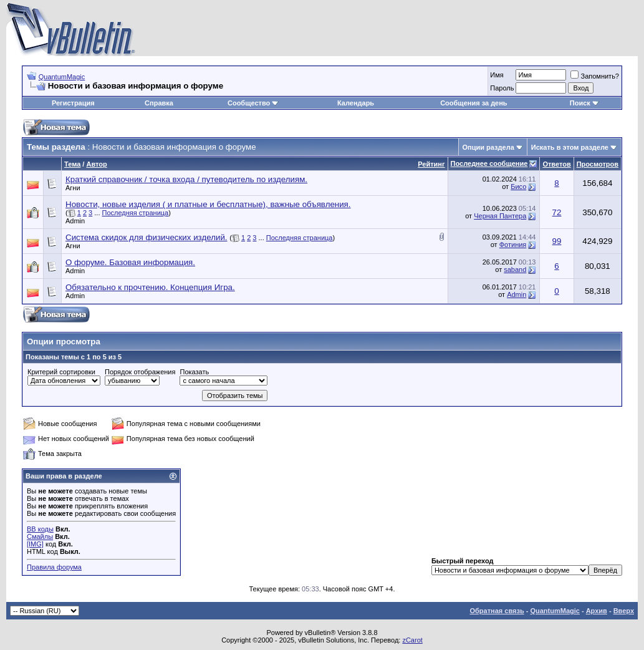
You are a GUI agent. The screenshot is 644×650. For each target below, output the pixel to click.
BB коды (40, 529)
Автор (96, 164)
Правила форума (54, 567)
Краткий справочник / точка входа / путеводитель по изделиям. (186, 179)
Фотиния (513, 245)
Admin (75, 221)
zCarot (412, 640)
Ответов (556, 164)
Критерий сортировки (61, 372)
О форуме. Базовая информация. (130, 262)
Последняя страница (136, 213)
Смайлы (40, 536)
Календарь (356, 103)
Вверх (624, 611)
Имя (497, 75)
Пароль (502, 88)
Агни (73, 188)
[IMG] (35, 544)
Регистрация (73, 103)
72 (557, 212)
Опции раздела (488, 147)
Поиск (584, 103)
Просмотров (598, 164)
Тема (72, 164)
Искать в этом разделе (570, 147)
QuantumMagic (62, 77)
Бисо (518, 187)
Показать (194, 372)
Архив (597, 611)
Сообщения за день (473, 103)
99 (557, 241)
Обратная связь (497, 611)
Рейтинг (431, 164)
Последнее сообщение (489, 163)
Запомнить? (595, 76)
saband (515, 269)
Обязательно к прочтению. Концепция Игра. (150, 287)
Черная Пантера (500, 216)
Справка (159, 103)
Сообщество (253, 103)
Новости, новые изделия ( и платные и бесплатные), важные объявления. (208, 204)
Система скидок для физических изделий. (147, 237)
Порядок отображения (140, 372)
